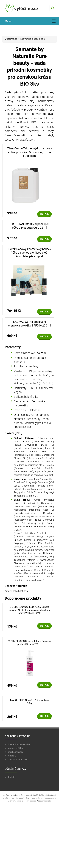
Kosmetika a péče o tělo (32, 39)
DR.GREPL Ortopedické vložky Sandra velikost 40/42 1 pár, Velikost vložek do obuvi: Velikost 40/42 (29, 610)
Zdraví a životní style (17, 760)
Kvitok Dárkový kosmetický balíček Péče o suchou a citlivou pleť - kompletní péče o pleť (29, 253)
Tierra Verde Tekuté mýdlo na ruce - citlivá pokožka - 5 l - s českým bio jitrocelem (30, 152)
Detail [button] (44, 214)
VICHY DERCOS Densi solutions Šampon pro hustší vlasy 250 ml (29, 643)
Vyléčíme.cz (11, 39)
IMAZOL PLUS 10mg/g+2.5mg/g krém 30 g (29, 702)
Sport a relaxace (15, 752)
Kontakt (11, 777)
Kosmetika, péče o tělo (19, 744)
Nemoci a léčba (15, 748)
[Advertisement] (29, 836)
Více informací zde (44, 801)
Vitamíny (12, 756)
